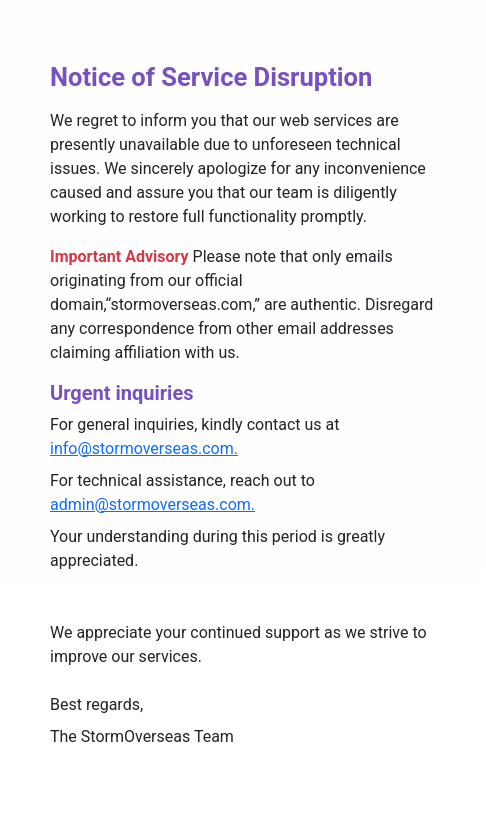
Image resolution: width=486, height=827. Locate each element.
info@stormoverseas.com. (144, 448)
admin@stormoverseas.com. (152, 504)
